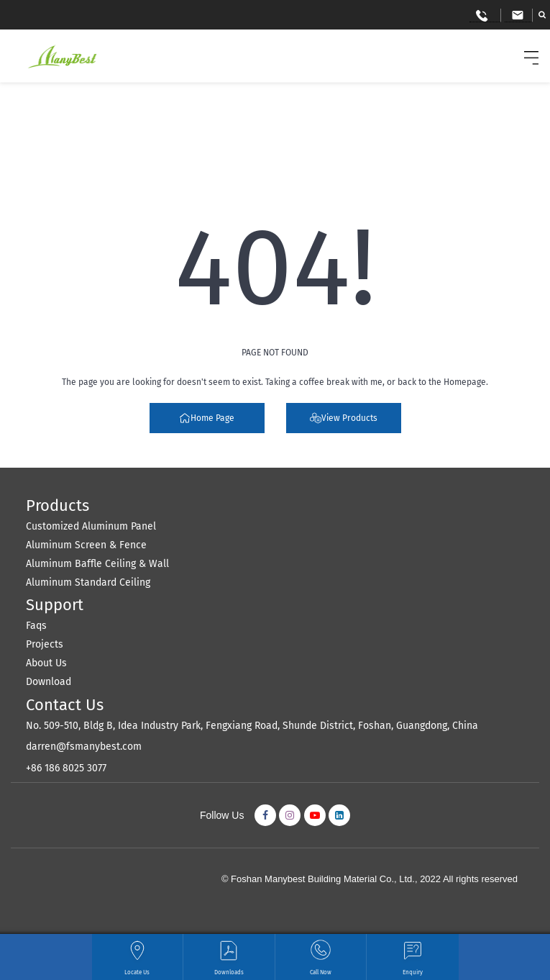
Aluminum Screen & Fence (86, 545)
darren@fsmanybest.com (84, 747)
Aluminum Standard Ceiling (88, 582)
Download (49, 682)
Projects (45, 644)
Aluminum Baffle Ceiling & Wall (97, 564)
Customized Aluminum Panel (91, 526)
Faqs (36, 626)
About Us (46, 663)
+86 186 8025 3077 (66, 768)
